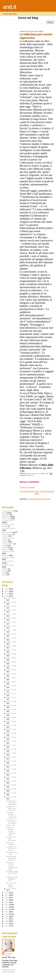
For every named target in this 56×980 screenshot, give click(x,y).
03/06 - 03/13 (11, 765)
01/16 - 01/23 (11, 793)
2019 (7, 897)
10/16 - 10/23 (11, 638)
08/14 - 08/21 (11, 674)
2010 (7, 919)
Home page (37, 492)
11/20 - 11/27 (11, 618)
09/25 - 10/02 (11, 650)
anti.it (10, 7)
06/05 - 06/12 (11, 714)
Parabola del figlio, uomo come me (11, 808)
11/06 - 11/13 (11, 626)
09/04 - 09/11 (11, 662)
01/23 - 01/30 (11, 789)
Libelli (4, 546)
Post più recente (27, 491)
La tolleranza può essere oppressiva (11, 822)
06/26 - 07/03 (11, 702)
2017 (7, 902)
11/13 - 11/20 (11, 622)
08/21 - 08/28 (11, 670)
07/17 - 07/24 (11, 690)
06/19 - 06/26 (11, 706)
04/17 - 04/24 (11, 741)
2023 (7, 594)
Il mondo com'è (8, 521)
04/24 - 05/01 (11, 737)
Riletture (5, 555)
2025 (7, 589)
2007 (7, 926)
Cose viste (6, 519)
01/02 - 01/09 (11, 889)
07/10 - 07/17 (11, 694)
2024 (7, 591)
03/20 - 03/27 (11, 757)
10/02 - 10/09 (11, 646)
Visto (4, 575)
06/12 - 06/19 (11, 710)
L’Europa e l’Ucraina (10, 844)
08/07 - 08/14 (11, 678)
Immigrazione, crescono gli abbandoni (11, 803)
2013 (7, 912)
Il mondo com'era (9, 528)
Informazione (7, 532)
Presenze (6, 549)
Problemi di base (8, 551)
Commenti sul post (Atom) (39, 499)
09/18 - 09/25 (11, 654)
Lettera (5, 536)
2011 (7, 916)
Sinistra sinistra (8, 565)
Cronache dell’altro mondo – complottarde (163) (12, 866)
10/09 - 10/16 (11, 642)
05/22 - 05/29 (11, 721)
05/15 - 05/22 (11, 725)
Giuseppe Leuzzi (9, 954)
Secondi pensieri (8, 557)
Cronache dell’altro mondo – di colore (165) (11, 815)
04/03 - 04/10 (11, 749)
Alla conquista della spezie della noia (11, 858)
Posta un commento (27, 487)
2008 (7, 923)
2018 (7, 900)
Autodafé (5, 515)
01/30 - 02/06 (11, 785)
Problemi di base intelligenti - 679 (12, 879)
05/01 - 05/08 (11, 733)
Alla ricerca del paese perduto (11, 885)
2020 (7, 895)
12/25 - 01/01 (11, 598)
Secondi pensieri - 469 (12, 853)
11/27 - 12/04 (11, 614)
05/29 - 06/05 (11, 717)
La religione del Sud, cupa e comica (11, 849)
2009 (7, 921)
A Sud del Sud (7, 511)
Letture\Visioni (7, 544)
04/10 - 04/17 (11, 745)
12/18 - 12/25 (11, 602)
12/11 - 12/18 (11, 606)
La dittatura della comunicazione (12, 873)
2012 (7, 914)
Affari (4, 513)
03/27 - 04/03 (11, 753)
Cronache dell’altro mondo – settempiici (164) (11, 831)
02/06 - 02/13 (11, 781)
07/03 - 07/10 (11, 697)
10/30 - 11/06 (11, 630)
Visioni (4, 571)
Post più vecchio (47, 491)
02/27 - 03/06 (11, 769)
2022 (7, 596)
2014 (7, 909)
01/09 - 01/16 (11, 797)
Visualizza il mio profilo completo (9, 971)
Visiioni (5, 569)
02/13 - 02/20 (11, 777)
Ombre (5, 548)
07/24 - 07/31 (11, 686)
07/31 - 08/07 (11, 682)
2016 (7, 905)
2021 (7, 893)
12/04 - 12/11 (11, 610)
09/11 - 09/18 (11, 658)
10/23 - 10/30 (11, 634)
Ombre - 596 (10, 826)
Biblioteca (30, 475)
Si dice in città (7, 561)
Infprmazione (7, 534)
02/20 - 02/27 (11, 773)
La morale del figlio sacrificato (11, 839)
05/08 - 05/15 (11, 729)
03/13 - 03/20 (11, 761)
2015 (7, 907)
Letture (5, 542)
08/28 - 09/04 (11, 666)
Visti (4, 573)
